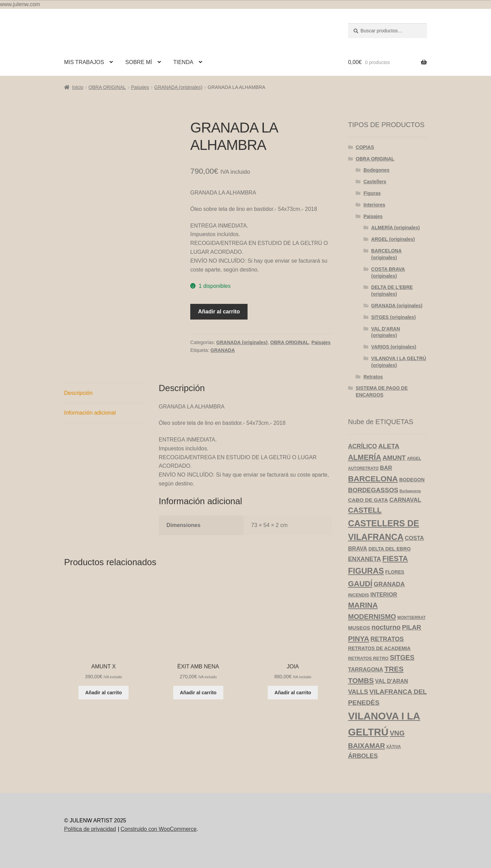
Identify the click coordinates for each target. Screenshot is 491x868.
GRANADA (223, 350)
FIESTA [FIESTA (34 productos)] (395, 559)
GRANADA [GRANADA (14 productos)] (389, 584)
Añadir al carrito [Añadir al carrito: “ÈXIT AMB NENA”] (198, 693)
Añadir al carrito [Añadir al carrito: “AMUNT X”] (103, 693)
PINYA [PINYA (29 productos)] (359, 639)
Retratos (373, 377)
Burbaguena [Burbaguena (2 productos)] (410, 491)
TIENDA (183, 62)
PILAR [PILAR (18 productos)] (412, 627)
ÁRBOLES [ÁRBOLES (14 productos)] (363, 756)
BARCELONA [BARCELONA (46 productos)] (373, 479)
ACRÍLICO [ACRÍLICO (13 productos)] (363, 446)
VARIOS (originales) (394, 347)
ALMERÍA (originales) (396, 228)
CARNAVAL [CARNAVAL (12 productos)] (405, 500)
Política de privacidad (90, 829)
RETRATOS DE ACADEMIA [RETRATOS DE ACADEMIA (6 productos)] (380, 648)
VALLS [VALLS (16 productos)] (358, 692)
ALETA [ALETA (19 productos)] (389, 446)
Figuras (372, 193)
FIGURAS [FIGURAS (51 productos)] (366, 571)
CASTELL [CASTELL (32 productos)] (365, 510)
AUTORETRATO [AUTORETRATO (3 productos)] (363, 468)
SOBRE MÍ (139, 62)
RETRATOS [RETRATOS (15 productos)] (387, 639)
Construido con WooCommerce (158, 829)
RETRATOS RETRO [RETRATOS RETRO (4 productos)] (368, 658)
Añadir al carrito (219, 312)
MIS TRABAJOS (84, 62)
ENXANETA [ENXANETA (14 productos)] (365, 559)
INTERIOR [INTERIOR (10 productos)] (384, 594)
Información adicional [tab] (90, 413)
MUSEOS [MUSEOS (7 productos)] (359, 628)
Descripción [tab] (78, 393)
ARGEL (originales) (393, 239)
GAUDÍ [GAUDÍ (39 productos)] (360, 584)
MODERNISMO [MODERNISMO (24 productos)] (372, 617)
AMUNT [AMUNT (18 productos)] (394, 458)
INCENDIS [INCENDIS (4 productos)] (359, 595)
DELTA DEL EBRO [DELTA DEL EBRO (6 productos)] (389, 549)
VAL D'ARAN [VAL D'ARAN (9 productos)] (392, 681)
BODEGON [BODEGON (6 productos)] (412, 480)
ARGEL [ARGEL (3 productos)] (414, 459)
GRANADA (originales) (178, 87)
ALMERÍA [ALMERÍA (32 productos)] (365, 458)
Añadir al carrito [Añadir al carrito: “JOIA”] (293, 693)
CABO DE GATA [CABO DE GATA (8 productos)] (368, 500)
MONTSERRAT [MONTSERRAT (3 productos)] (411, 618)
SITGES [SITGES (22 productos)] (402, 657)
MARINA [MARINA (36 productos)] (363, 605)
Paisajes (140, 87)
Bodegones (376, 170)
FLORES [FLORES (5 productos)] (395, 572)
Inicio (78, 87)
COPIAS (365, 147)
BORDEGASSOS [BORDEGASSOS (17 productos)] (373, 490)
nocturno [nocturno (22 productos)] (386, 627)
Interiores (374, 205)
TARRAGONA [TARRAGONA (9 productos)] (366, 670)
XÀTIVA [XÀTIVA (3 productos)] (394, 747)
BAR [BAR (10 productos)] (386, 468)
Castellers (375, 182)
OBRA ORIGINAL (107, 87)
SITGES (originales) (394, 317)
